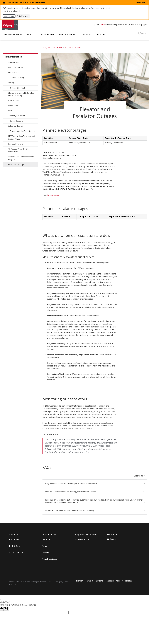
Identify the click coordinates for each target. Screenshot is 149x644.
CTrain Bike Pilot (18, 88)
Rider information (68, 35)
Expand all (138, 476)
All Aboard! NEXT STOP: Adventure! (18, 150)
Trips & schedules (13, 35)
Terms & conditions (94, 581)
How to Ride (13, 101)
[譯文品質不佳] (6, 609)
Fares (31, 35)
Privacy (80, 581)
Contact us (100, 34)
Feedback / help (113, 581)
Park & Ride (14, 546)
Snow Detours (16, 121)
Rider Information (13, 57)
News (44, 546)
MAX (10, 111)
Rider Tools (13, 106)
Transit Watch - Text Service (23, 131)
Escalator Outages (16, 164)
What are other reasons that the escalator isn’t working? (70, 510)
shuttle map (55, 195)
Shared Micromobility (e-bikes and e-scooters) (21, 94)
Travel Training (17, 78)
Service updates (47, 34)
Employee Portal (82, 539)
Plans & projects (49, 559)
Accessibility (13, 72)
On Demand (13, 62)
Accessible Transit (18, 552)
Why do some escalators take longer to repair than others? (71, 484)
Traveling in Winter (17, 116)
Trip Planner (23, 16)
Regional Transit (15, 144)
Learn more (9, 16)
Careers (45, 552)
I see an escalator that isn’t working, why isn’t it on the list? (71, 492)
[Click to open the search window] (141, 33)
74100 (102, 24)
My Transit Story (15, 67)
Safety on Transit (16, 126)
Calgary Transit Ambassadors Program (21, 158)
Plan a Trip (14, 539)
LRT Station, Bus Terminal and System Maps (21, 138)
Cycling (11, 83)
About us (87, 34)
